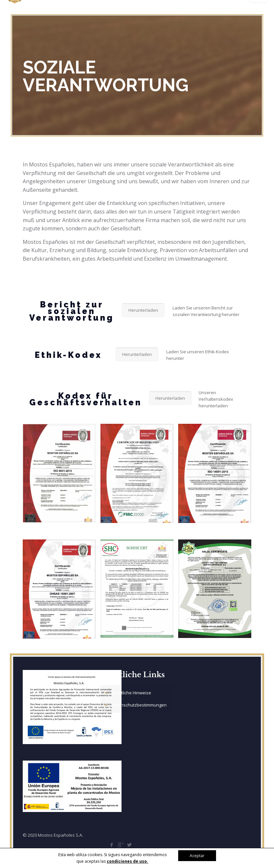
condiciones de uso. (127, 861)
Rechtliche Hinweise (131, 693)
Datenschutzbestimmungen (139, 705)
